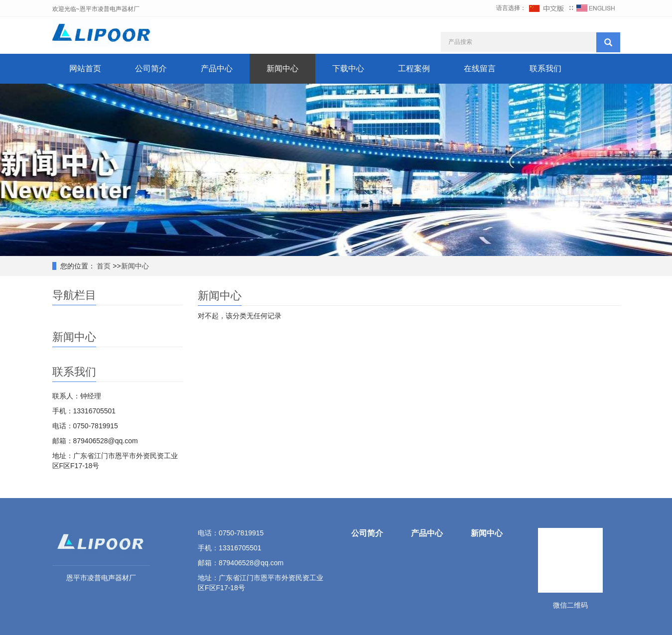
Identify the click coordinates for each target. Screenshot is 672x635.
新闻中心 (282, 68)
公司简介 (151, 68)
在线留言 (480, 68)
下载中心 (348, 68)
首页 (103, 266)
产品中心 (217, 68)
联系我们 (545, 68)
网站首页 (85, 68)
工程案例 (414, 68)
